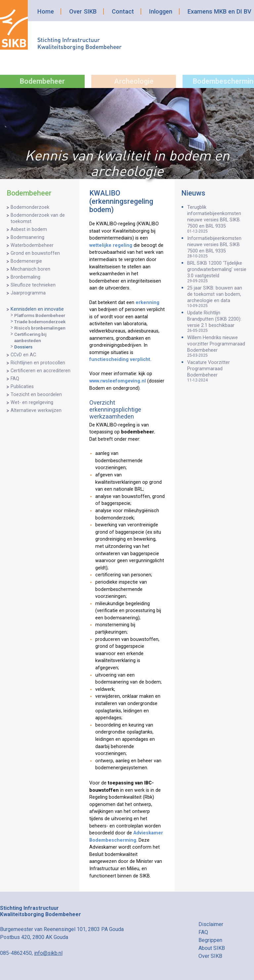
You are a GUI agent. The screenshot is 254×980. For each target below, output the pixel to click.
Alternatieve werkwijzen (36, 410)
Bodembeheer (42, 81)
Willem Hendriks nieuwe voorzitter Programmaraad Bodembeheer (217, 346)
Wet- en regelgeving (32, 402)
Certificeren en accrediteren (41, 371)
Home (46, 11)
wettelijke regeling (111, 245)
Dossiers (23, 347)
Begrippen (210, 940)
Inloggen (161, 11)
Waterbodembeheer (32, 245)
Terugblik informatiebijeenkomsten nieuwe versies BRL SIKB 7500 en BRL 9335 (217, 219)
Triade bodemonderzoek (40, 322)
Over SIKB (83, 11)
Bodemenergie (26, 261)
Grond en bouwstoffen (35, 253)
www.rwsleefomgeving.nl (118, 381)
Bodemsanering (27, 237)
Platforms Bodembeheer (40, 315)
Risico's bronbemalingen (40, 328)
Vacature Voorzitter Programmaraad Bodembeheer (217, 371)
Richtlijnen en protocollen (38, 363)
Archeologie (134, 81)
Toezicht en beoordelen (36, 395)
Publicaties (22, 387)
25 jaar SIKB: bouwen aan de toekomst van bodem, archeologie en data (217, 297)
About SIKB (212, 948)
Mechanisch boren (30, 269)
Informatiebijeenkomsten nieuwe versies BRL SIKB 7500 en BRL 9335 (217, 247)
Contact (123, 11)
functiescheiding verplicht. (120, 359)
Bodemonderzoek (30, 207)
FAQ (15, 379)
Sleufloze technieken (33, 285)
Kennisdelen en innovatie (37, 309)
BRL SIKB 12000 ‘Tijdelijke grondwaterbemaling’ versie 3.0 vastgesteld (217, 272)
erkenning (148, 303)
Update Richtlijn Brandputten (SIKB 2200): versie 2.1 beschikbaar (217, 321)
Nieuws (193, 193)
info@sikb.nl (48, 953)
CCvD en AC (23, 355)
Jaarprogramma (28, 293)
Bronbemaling (25, 277)
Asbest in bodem (29, 229)
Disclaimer (211, 924)
